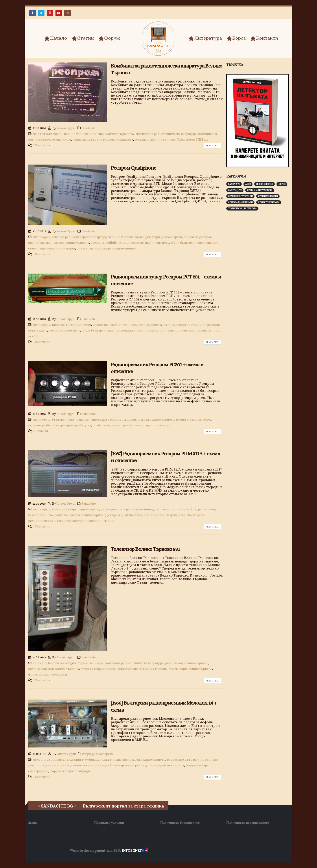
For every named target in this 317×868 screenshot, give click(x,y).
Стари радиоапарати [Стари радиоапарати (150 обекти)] (240, 202)
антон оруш (41, 237)
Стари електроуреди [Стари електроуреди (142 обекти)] (240, 196)
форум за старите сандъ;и (48, 674)
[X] (41, 13)
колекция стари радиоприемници (127, 509)
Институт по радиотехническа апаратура (166, 134)
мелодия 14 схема (80, 760)
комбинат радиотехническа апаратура (134, 663)
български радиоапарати (71, 419)
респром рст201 (149, 325)
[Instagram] (67, 13)
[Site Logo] (158, 39)
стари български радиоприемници (109, 330)
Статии (83, 38)
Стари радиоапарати (98, 754)
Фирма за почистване (199, 851)
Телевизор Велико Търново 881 (145, 549)
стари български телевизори (103, 669)
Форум (109, 38)
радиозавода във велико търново (80, 515)
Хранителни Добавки (165, 851)
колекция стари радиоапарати (159, 237)
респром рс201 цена (76, 425)
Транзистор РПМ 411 (193, 139)
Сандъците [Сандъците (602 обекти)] (235, 190)
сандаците (125, 139)
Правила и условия (109, 823)
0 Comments (41, 145)
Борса (236, 38)
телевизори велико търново (191, 669)
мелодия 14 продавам (49, 760)
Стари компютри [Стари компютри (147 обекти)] (268, 196)
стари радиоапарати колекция (52, 248)
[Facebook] (32, 13)
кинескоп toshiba (46, 663)
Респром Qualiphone (133, 168)
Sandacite (89, 128)
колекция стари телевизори (82, 663)
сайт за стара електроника (126, 765)
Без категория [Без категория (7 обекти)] (264, 184)
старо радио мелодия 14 (166, 765)
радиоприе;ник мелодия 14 (49, 765)
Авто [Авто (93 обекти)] (248, 184)
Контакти (264, 38)
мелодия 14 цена (108, 760)
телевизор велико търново (155, 139)
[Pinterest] (50, 13)
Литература (205, 38)
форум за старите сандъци (70, 771)
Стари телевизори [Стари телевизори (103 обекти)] (269, 202)
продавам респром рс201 (111, 419)
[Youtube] (59, 13)
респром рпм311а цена (160, 515)
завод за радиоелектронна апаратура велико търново (93, 237)
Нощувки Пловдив (231, 851)
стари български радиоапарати (195, 243)
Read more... (212, 146)
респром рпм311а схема (124, 515)
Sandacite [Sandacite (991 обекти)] (234, 184)
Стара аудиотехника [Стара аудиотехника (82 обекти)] (260, 190)
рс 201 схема (101, 425)
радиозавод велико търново (94, 139)
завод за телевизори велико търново (61, 134)
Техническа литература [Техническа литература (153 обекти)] (242, 208)
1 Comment (40, 431)
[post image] (68, 92)
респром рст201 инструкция (184, 325)
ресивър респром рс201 (194, 419)
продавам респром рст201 (72, 325)
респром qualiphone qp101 (110, 243)
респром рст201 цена (64, 330)
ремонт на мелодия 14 (88, 765)
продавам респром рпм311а (176, 509)
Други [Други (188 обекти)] (282, 184)
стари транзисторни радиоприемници (106, 248)
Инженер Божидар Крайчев (112, 134)
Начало (56, 38)
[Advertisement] (259, 283)
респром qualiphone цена (150, 243)
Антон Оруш (66, 128)
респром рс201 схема (44, 425)
